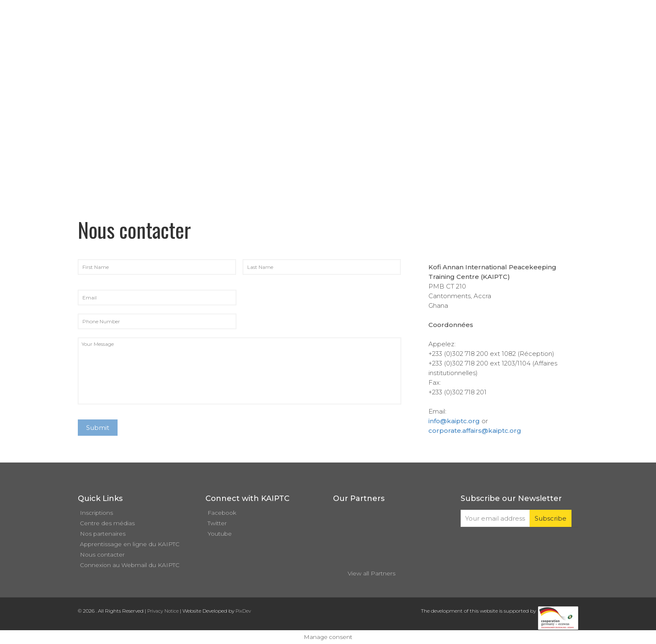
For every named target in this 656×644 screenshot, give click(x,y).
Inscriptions (96, 513)
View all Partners (372, 573)
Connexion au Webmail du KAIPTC (130, 565)
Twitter (217, 523)
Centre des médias (107, 523)
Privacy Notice (163, 611)
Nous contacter (102, 555)
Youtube (220, 534)
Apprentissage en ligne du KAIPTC (130, 544)
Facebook (222, 513)
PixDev (243, 611)
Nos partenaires (103, 534)
